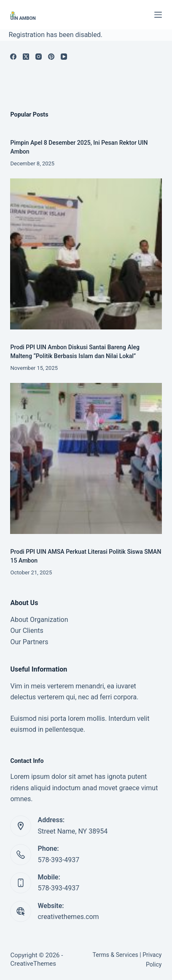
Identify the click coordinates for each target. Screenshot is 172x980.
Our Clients (27, 631)
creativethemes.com (68, 917)
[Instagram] (39, 57)
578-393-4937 (58, 860)
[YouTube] (64, 57)
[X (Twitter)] (26, 57)
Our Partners (29, 642)
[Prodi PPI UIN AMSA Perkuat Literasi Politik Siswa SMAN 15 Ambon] (86, 458)
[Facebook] (13, 57)
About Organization (39, 620)
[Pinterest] (51, 57)
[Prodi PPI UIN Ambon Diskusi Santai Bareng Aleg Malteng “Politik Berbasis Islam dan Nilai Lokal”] (86, 254)
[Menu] (158, 15)
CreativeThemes (33, 964)
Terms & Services (116, 955)
